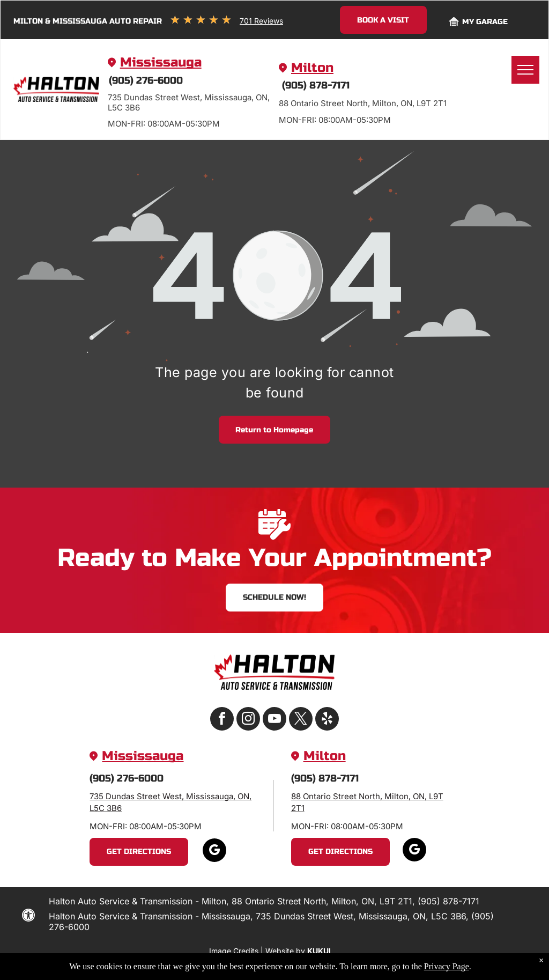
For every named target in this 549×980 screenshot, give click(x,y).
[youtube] (274, 720)
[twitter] (301, 720)
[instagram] (248, 720)
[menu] (525, 70)
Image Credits (234, 951)
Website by (285, 951)
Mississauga (161, 62)
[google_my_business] (214, 852)
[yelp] (327, 720)
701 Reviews (261, 21)
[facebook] (222, 720)
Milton (312, 68)
